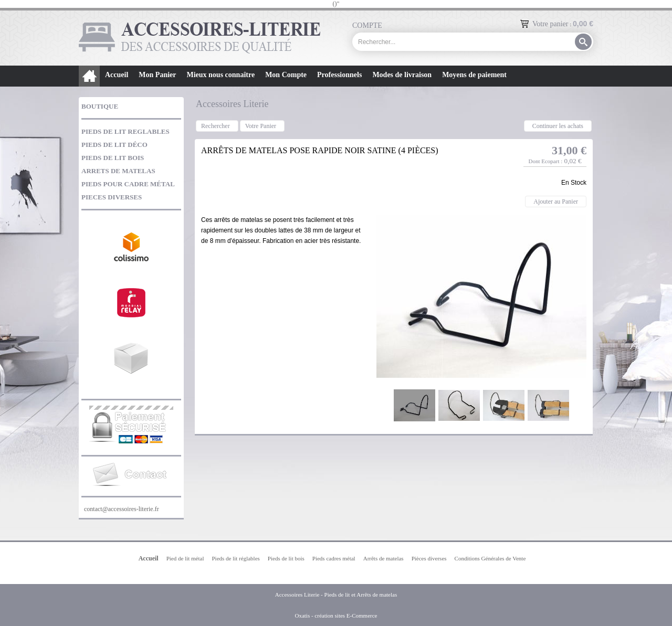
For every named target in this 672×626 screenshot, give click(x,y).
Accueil (117, 75)
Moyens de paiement (474, 75)
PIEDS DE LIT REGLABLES (125, 131)
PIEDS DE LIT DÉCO (114, 145)
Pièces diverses (429, 558)
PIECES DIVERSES (112, 197)
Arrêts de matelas (384, 558)
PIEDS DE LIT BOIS (113, 158)
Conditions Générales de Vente (490, 558)
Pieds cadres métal (334, 558)
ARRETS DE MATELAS (118, 171)
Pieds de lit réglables (235, 558)
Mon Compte (286, 75)
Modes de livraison (402, 75)
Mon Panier (157, 75)
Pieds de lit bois (286, 558)
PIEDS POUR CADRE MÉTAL (128, 184)
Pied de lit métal (185, 558)
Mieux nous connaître (220, 75)
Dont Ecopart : (545, 161)
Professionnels (339, 75)
